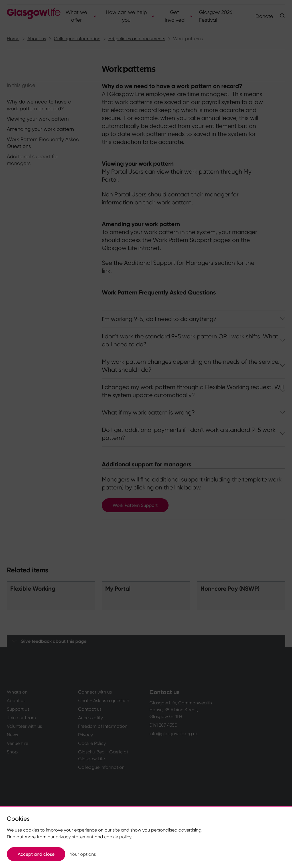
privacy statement (75, 837)
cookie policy (118, 837)
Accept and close (36, 854)
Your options (83, 854)
